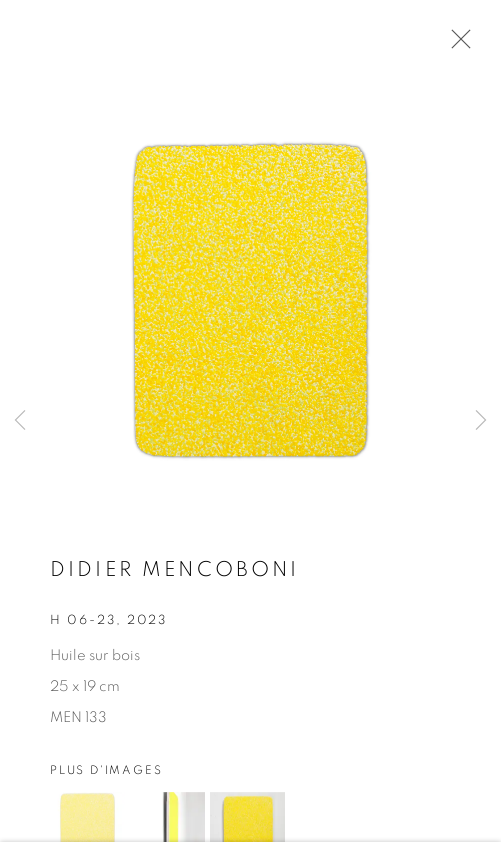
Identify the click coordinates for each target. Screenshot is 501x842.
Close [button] (456, 45)
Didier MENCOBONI (174, 572)
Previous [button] (20, 420)
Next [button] (481, 420)
